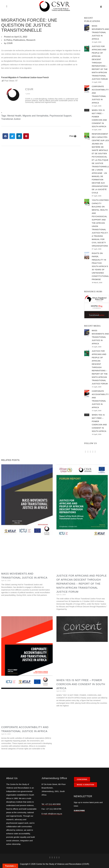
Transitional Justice (11, 119)
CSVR (29, 89)
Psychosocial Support (60, 116)
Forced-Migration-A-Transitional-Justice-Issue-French (25, 77)
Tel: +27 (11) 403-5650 (51, 804)
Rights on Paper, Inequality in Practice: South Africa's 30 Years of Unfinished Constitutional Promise (100, 266)
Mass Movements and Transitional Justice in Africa (100, 32)
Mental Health (14, 116)
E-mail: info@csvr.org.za (52, 814)
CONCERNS (82, 779)
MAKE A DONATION (85, 785)
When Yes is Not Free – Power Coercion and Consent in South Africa (81, 684)
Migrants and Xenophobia (35, 116)
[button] (5, 136)
